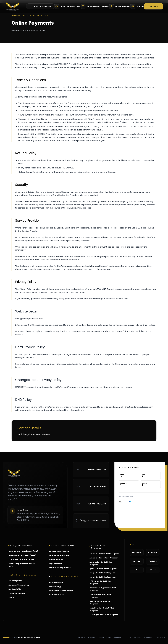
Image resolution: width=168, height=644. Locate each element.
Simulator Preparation (60, 568)
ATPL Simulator (56, 595)
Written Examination (59, 551)
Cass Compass (56, 559)
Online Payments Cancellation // (112, 637)
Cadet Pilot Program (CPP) (21, 559)
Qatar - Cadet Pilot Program (103, 569)
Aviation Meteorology (19, 585)
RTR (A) (12, 597)
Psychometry (55, 564)
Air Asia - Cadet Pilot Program (104, 558)
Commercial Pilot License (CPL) (23, 551)
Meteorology (55, 587)
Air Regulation (15, 589)
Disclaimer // (149, 637)
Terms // (81, 637)
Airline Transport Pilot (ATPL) (22, 555)
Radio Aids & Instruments (61, 591)
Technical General (17, 593)
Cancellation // (135, 637)
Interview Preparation (60, 555)
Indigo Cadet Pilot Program (103, 573)
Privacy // (92, 637)
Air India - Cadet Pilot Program (104, 554)
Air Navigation (15, 581)
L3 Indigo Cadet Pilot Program (104, 615)
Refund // (161, 637)
